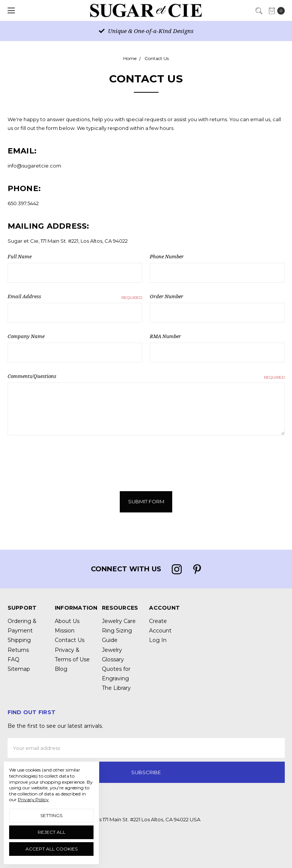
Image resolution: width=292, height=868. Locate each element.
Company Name (26, 336)
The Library (116, 688)
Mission (65, 630)
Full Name (20, 256)
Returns (18, 650)
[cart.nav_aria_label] (279, 10)
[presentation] (65, 460)
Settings (51, 815)
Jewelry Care (119, 621)
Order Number (167, 296)
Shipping (19, 640)
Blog (61, 669)
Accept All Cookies (52, 849)
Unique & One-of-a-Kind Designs (146, 31)
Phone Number (167, 256)
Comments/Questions (146, 376)
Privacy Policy (33, 799)
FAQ (13, 659)
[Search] (259, 10)
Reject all (52, 832)
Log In (158, 640)
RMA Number (165, 336)
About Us (67, 621)
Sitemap (19, 669)
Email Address (75, 297)
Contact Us (70, 640)
